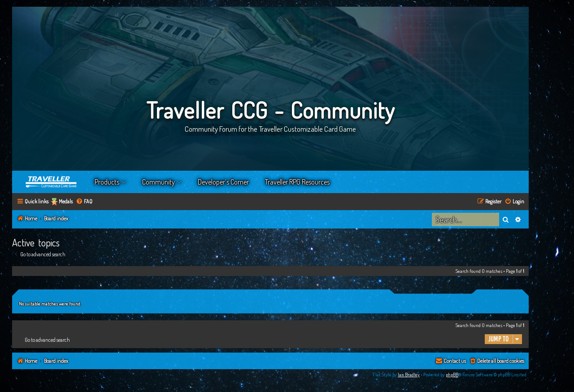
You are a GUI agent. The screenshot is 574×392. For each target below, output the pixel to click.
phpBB (452, 375)
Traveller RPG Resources (297, 182)
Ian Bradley (409, 375)
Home (52, 182)
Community (159, 182)
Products (107, 182)
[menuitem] (84, 202)
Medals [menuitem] (66, 201)
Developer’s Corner (223, 182)
